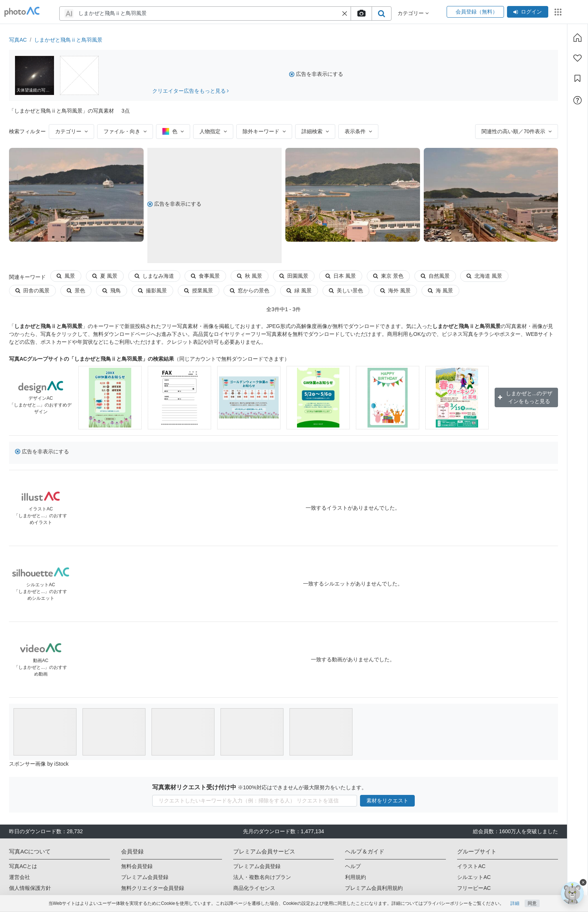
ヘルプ (353, 866)
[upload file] (361, 14)
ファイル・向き (125, 131)
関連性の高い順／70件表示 (517, 131)
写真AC (18, 40)
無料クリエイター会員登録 (153, 888)
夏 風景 (105, 276)
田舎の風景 (32, 290)
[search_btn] (381, 14)
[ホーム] (577, 38)
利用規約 (355, 877)
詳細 (515, 903)
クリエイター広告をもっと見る (191, 91)
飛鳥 (112, 290)
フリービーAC (474, 888)
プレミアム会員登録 (145, 877)
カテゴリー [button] (413, 13)
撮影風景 (152, 290)
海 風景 (440, 290)
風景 (66, 276)
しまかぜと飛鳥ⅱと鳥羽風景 (68, 40)
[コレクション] (577, 78)
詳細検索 (315, 131)
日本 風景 (341, 276)
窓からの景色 (250, 290)
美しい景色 (346, 290)
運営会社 (19, 877)
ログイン (528, 12)
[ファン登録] (577, 58)
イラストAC (471, 866)
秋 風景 (250, 276)
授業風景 (199, 290)
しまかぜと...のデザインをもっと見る (525, 397)
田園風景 (294, 276)
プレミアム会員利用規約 (374, 888)
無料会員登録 (137, 866)
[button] (345, 14)
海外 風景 (395, 290)
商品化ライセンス (254, 888)
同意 (532, 903)
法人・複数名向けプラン (262, 877)
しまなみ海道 (154, 276)
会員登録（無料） (475, 12)
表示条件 (358, 131)
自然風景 (435, 276)
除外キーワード (264, 131)
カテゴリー (71, 131)
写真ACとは (23, 866)
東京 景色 (388, 276)
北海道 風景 (484, 276)
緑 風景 (299, 290)
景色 (76, 290)
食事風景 (205, 276)
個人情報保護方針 (30, 888)
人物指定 (213, 131)
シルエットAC (474, 877)
